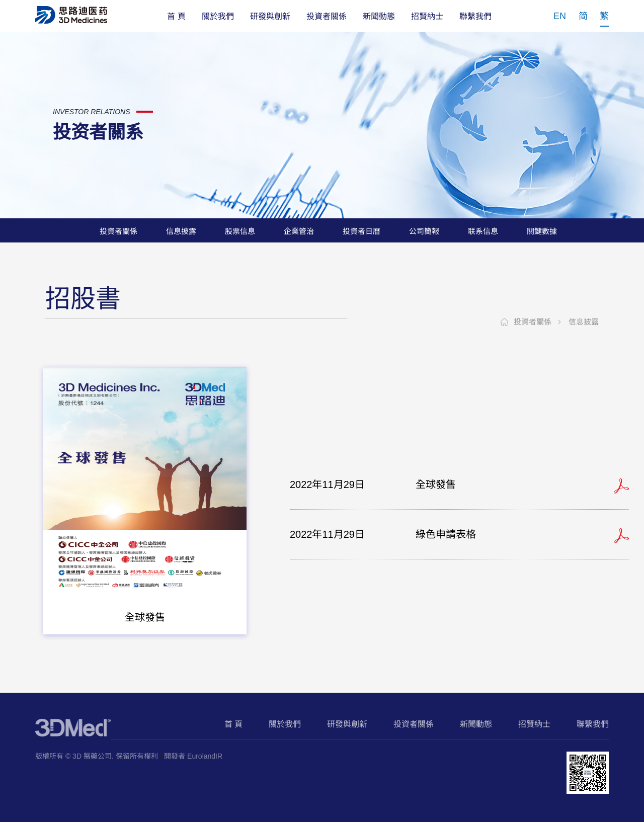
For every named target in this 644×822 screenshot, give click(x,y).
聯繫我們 (475, 16)
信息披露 (584, 322)
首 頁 (176, 16)
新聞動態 (379, 16)
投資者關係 (327, 16)
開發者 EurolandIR (193, 756)
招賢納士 (427, 16)
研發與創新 (270, 16)
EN (560, 16)
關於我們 (218, 16)
